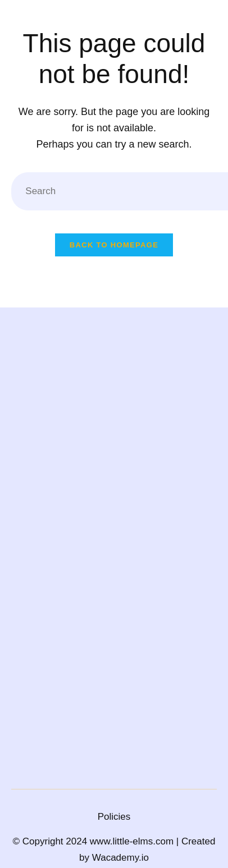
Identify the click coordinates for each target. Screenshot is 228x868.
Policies (114, 817)
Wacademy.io (120, 858)
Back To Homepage (114, 245)
